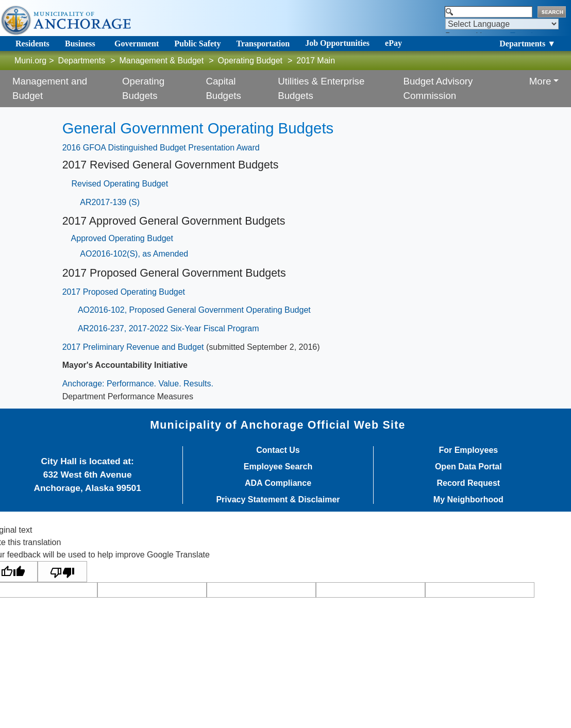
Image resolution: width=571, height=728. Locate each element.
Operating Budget (250, 61)
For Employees (468, 450)
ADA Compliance (278, 483)
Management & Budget (162, 61)
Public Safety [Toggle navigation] (197, 44)
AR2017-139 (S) (110, 202)
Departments (82, 61)
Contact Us (278, 450)
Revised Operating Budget (120, 184)
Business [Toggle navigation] (80, 44)
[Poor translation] (62, 572)
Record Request (468, 483)
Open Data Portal (468, 467)
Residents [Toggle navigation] (32, 44)
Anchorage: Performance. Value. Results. (138, 384)
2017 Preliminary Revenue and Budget (133, 347)
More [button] (540, 81)
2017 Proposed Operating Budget (124, 292)
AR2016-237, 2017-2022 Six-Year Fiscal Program (169, 328)
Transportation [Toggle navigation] (263, 44)
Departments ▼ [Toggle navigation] (527, 44)
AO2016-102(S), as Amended (134, 254)
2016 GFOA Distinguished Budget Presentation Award (161, 148)
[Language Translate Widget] (502, 24)
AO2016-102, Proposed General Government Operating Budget (194, 310)
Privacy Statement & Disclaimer (278, 500)
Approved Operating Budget (122, 238)
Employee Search (278, 467)
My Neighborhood (468, 500)
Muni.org (30, 61)
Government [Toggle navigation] (137, 44)
